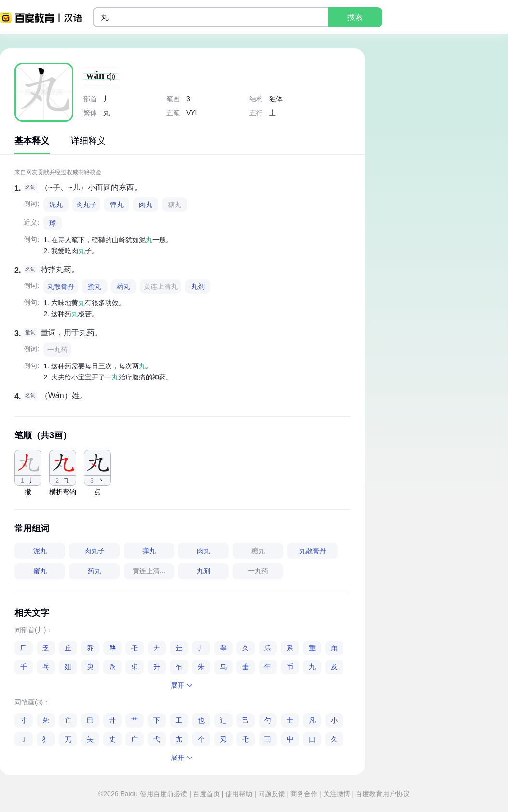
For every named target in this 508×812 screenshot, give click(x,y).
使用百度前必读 (165, 794)
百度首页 (206, 794)
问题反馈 (272, 794)
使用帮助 (239, 794)
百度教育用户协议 (382, 794)
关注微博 (337, 794)
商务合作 (304, 794)
